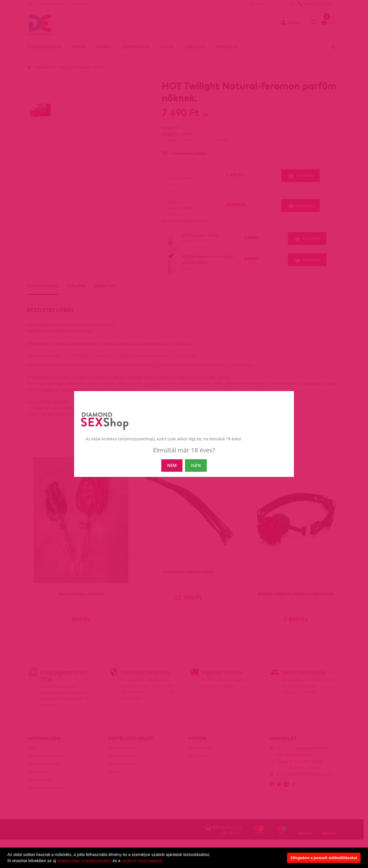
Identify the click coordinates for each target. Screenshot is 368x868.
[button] (165, 861)
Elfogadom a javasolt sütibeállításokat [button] (324, 858)
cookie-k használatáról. (142, 861)
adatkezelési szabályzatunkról (84, 861)
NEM (172, 465)
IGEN (196, 465)
